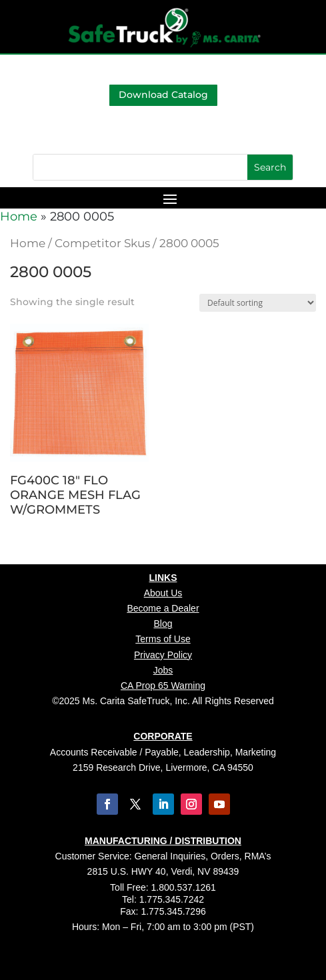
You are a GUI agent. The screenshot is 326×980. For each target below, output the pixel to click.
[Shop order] (258, 303)
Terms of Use (163, 639)
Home (19, 217)
